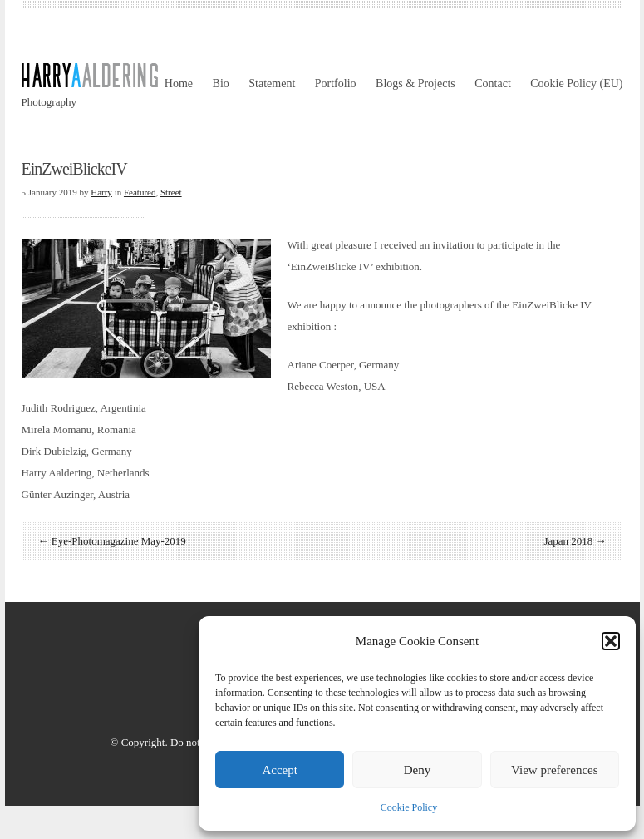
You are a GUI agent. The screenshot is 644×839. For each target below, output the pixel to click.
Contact (493, 84)
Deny (418, 770)
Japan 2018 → (575, 541)
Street (171, 192)
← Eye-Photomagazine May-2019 (112, 541)
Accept (279, 770)
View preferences (554, 770)
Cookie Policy (409, 807)
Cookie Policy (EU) (576, 84)
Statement (272, 84)
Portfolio (336, 84)
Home (179, 84)
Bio (221, 84)
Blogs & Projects (415, 84)
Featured (140, 192)
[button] (611, 641)
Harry (101, 192)
